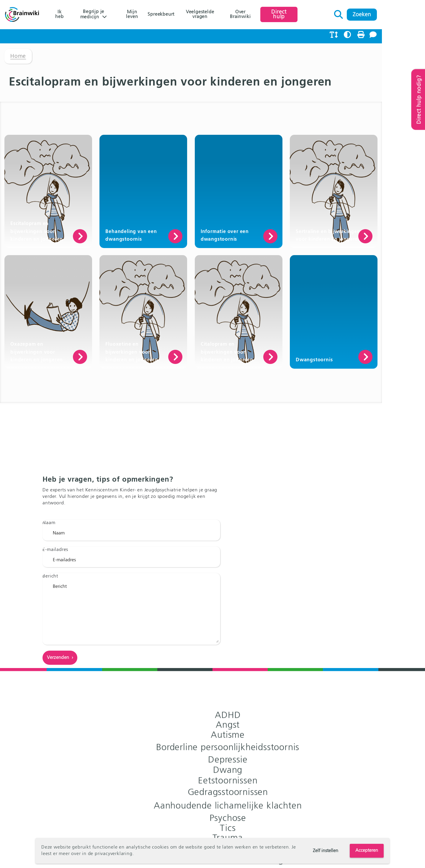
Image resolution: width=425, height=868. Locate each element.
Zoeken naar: (382, 13)
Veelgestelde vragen (223, 15)
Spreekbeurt (179, 15)
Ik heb (60, 15)
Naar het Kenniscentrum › (306, 679)
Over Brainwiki (270, 15)
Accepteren (367, 851)
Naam (53, 592)
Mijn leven (145, 15)
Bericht (55, 646)
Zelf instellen (326, 851)
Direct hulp (315, 15)
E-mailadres (60, 619)
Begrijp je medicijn (96, 15)
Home (18, 60)
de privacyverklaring (110, 854)
